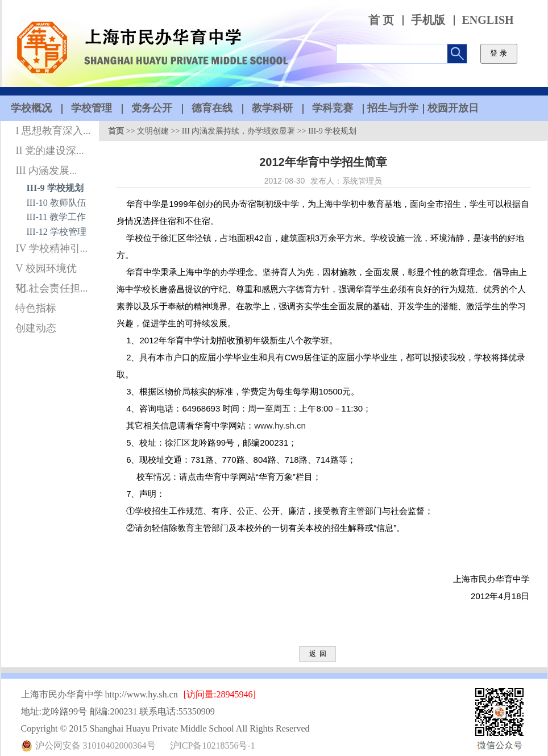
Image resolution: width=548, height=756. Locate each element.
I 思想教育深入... (53, 131)
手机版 (428, 20)
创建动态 (36, 328)
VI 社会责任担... (51, 288)
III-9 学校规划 (55, 188)
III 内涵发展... (46, 171)
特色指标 (36, 308)
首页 (116, 131)
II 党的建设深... (49, 151)
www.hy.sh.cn (280, 425)
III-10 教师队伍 (57, 203)
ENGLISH (488, 20)
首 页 (381, 20)
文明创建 (153, 131)
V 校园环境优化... (46, 271)
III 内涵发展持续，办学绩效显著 (239, 131)
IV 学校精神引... (51, 248)
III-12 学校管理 (57, 232)
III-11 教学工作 (57, 217)
